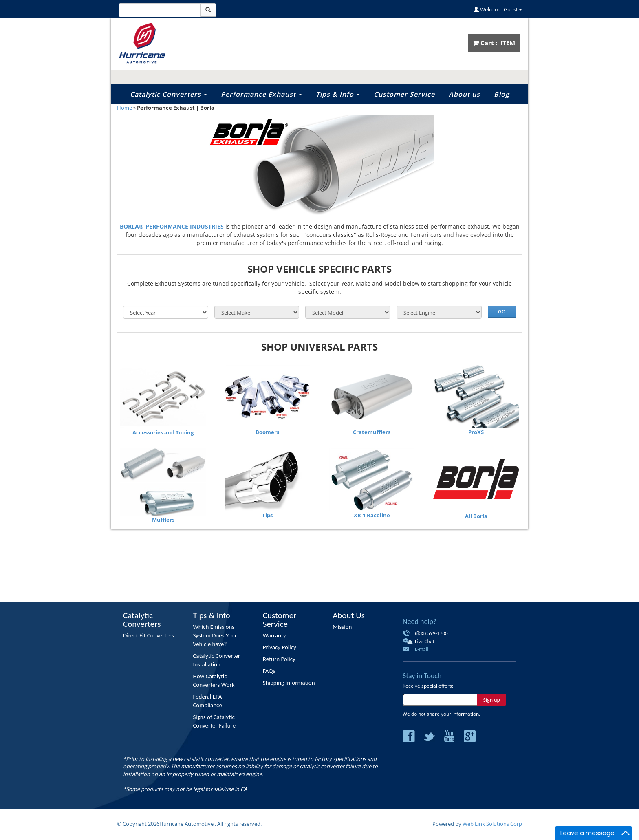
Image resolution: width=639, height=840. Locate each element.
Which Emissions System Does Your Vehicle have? (215, 635)
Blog (502, 94)
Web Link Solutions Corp (492, 824)
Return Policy (279, 659)
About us (464, 94)
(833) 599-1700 (431, 633)
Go (502, 312)
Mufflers (163, 520)
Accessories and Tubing (163, 432)
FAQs (269, 671)
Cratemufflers (372, 432)
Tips (267, 515)
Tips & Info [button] (338, 94)
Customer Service (404, 94)
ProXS (476, 432)
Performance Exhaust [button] (261, 94)
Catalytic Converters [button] (169, 94)
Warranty (274, 635)
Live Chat (425, 641)
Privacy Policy (280, 647)
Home (124, 108)
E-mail (422, 649)
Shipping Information (289, 683)
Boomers (267, 432)
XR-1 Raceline (372, 515)
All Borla (476, 516)
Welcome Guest (498, 9)
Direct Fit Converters (149, 635)
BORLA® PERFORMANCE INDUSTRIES (172, 226)
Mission (342, 627)
